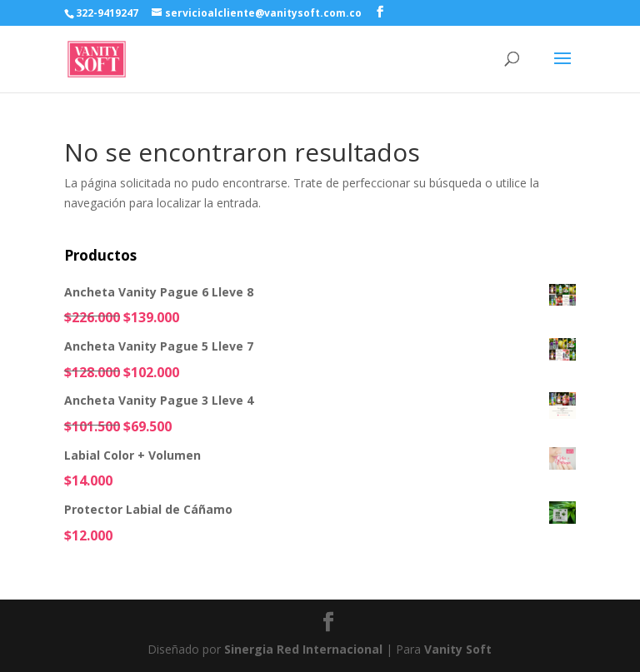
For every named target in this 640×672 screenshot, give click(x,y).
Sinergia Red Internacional (303, 649)
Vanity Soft (458, 649)
